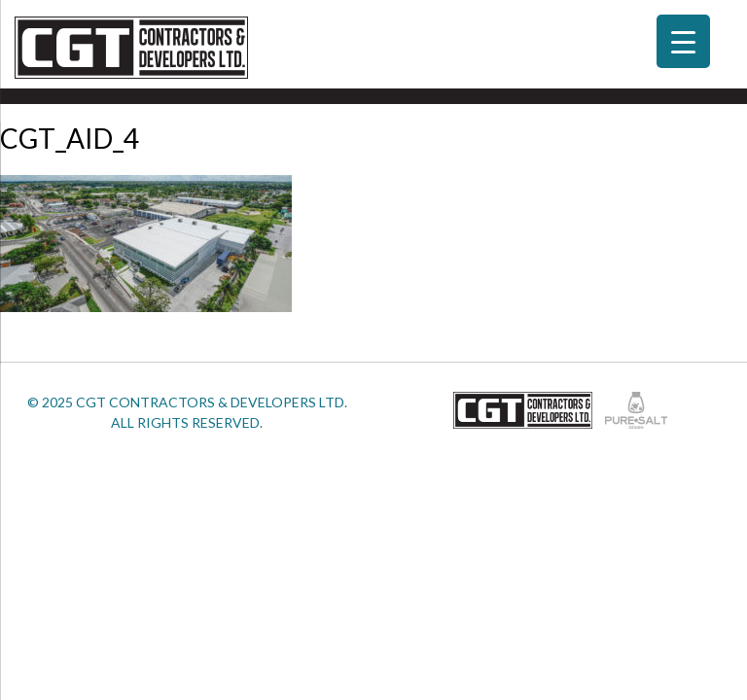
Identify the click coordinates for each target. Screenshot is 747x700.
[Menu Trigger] (683, 41)
